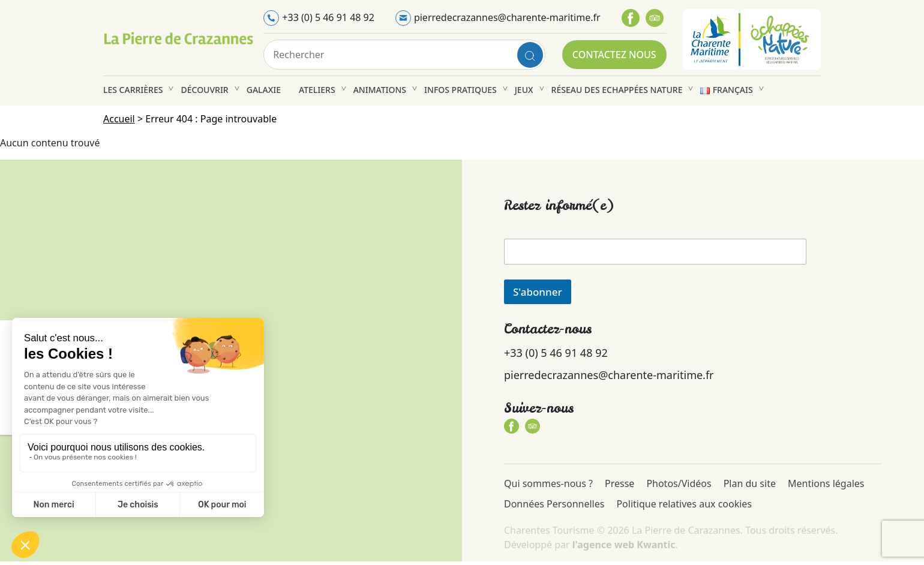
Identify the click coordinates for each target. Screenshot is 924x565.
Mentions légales (826, 483)
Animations (380, 90)
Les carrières (133, 90)
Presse (619, 483)
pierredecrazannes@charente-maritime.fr (507, 17)
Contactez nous (614, 55)
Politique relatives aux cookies (684, 504)
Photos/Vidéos (679, 483)
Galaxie (264, 90)
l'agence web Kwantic (624, 545)
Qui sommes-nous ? (548, 483)
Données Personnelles (554, 504)
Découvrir (204, 90)
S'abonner (538, 292)
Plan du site (750, 483)
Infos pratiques (460, 90)
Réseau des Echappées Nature (617, 90)
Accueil (119, 119)
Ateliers (317, 90)
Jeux (524, 90)
